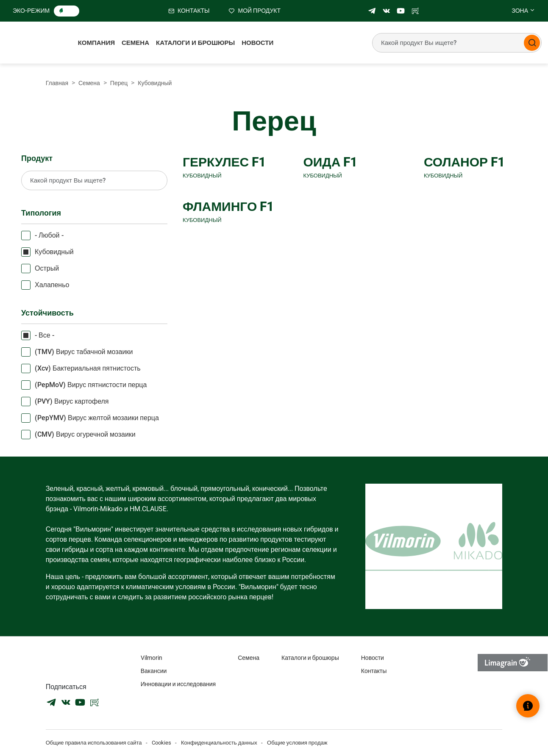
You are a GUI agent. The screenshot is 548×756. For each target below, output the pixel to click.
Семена (135, 43)
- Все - (45, 335)
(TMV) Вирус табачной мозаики (84, 352)
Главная (57, 83)
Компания (96, 43)
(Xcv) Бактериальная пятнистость (88, 368)
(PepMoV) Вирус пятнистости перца (91, 385)
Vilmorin (152, 658)
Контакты (374, 671)
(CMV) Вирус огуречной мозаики (85, 434)
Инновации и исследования (178, 684)
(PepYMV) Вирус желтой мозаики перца (97, 418)
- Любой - (49, 235)
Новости (257, 43)
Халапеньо (52, 285)
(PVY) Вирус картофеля (72, 401)
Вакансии (154, 671)
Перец (119, 83)
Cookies (161, 743)
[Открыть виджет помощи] (528, 706)
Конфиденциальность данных (219, 743)
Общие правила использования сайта (94, 743)
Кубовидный (54, 252)
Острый (47, 268)
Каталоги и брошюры (195, 43)
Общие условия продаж (297, 743)
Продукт (37, 158)
